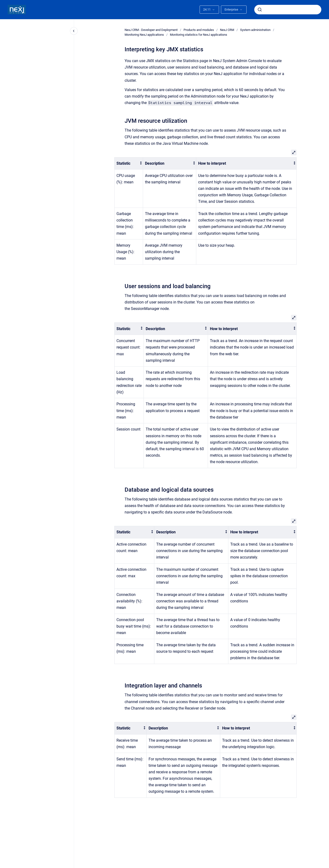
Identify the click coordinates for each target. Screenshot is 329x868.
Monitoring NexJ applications (144, 35)
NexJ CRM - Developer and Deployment (151, 30)
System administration (255, 30)
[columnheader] (129, 163)
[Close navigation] (74, 31)
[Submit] (260, 10)
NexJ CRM (227, 30)
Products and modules (199, 30)
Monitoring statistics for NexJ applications (199, 35)
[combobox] (288, 10)
